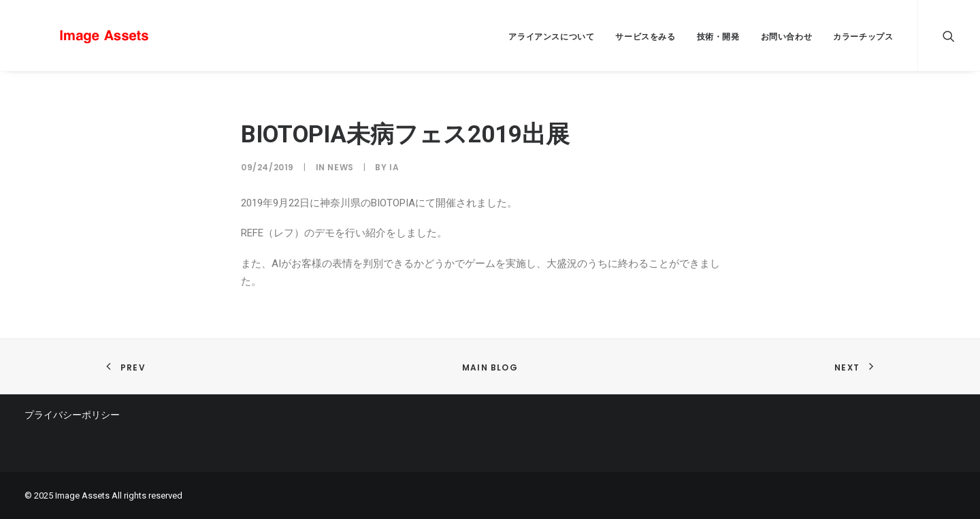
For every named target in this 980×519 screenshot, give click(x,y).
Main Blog (490, 367)
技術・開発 (718, 36)
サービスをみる (645, 36)
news (340, 167)
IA (394, 167)
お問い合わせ (787, 36)
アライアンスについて (551, 36)
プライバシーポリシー (72, 415)
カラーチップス (863, 36)
